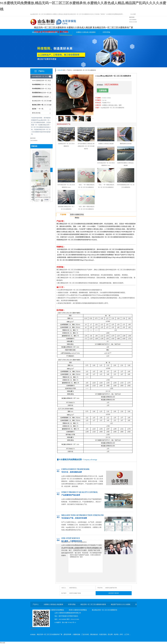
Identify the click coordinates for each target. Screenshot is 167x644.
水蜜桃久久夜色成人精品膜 (40, 97)
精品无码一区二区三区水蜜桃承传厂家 (50, 634)
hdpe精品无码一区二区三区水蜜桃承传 (112, 108)
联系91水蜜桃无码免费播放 (40, 170)
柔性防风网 (67, 634)
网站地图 (3, 643)
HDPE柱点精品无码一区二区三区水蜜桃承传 (41, 89)
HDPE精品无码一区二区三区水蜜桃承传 (41, 77)
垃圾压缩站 (103, 634)
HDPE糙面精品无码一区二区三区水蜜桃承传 (41, 85)
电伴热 (116, 634)
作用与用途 (106, 32)
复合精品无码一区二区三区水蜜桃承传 (104, 610)
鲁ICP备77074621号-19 (69, 622)
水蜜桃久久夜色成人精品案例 (86, 32)
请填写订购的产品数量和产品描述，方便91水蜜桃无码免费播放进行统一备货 (86, 563)
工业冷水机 (85, 634)
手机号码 (100, 588)
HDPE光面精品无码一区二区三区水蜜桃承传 (41, 81)
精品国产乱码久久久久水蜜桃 (121, 604)
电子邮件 (64, 593)
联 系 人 (64, 588)
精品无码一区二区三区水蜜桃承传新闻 (93, 604)
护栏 (121, 634)
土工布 (127, 634)
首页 (64, 70)
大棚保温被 (76, 634)
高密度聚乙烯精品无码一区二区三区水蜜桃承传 (42, 93)
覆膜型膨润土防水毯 (126, 144)
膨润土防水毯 (36, 113)
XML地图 (133, 14)
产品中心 (66, 32)
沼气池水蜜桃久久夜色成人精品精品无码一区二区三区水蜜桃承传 (86, 146)
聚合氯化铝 (94, 634)
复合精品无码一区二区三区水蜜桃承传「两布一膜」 (42, 101)
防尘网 (110, 634)
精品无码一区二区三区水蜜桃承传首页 (45, 32)
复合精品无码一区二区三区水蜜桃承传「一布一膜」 (42, 105)
